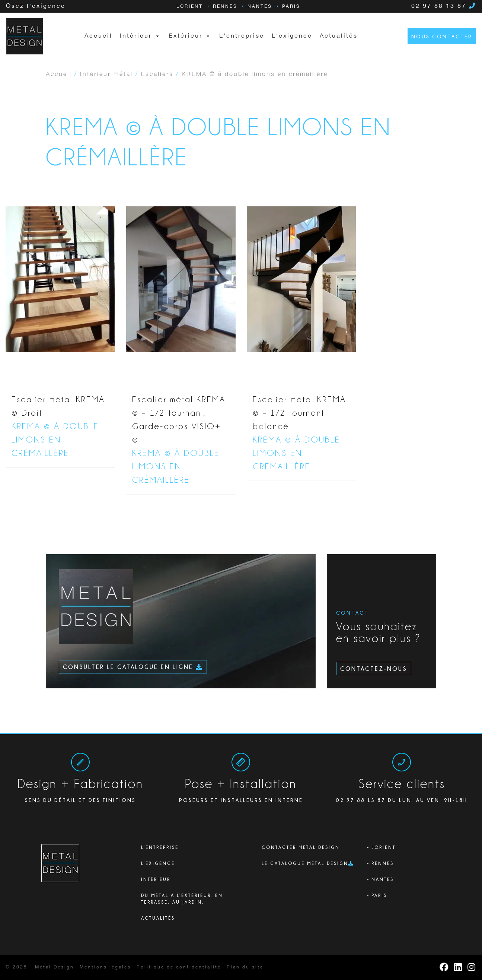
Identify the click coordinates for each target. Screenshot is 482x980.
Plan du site (245, 967)
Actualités (339, 36)
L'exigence (292, 36)
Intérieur (156, 879)
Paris (291, 7)
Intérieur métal (106, 73)
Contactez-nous (374, 669)
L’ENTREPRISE (160, 847)
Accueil (98, 36)
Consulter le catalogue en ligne (133, 667)
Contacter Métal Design (301, 847)
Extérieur (190, 36)
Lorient (190, 7)
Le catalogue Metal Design (305, 863)
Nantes (260, 7)
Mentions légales (105, 967)
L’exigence (158, 863)
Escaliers (157, 73)
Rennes (225, 7)
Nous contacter (442, 36)
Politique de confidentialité (179, 967)
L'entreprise (242, 36)
